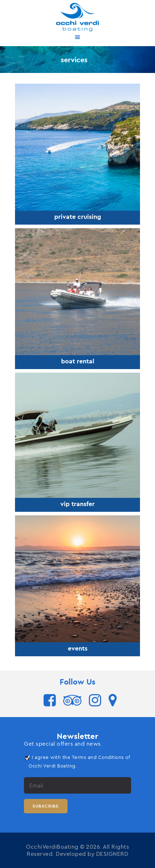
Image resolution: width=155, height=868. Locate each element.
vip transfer (77, 504)
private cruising (78, 217)
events (78, 648)
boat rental (78, 361)
